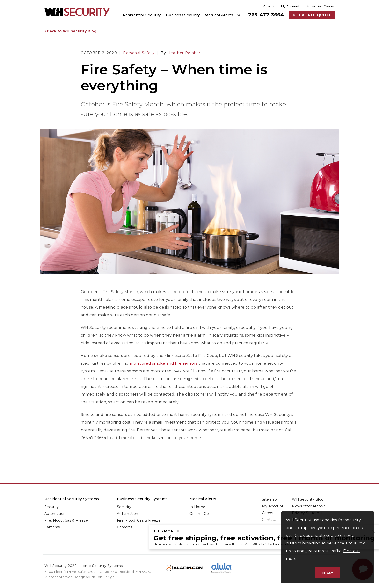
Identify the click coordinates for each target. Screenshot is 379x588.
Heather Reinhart (182, 53)
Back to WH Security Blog (72, 31)
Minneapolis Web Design (65, 577)
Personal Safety (139, 53)
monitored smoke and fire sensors (164, 363)
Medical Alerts (203, 499)
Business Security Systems (142, 499)
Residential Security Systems (72, 499)
